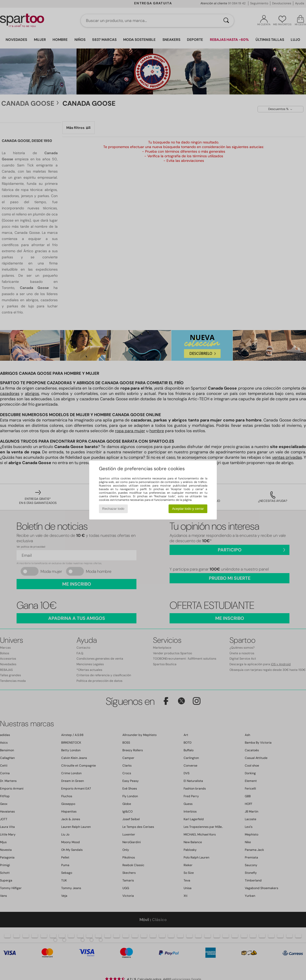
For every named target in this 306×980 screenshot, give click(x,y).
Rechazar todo (113, 509)
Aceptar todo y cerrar (188, 509)
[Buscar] (226, 21)
